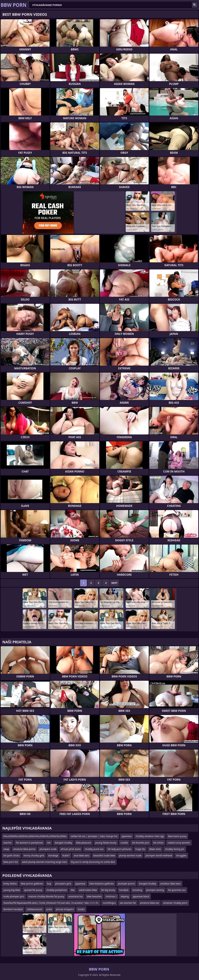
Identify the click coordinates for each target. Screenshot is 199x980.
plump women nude (130, 855)
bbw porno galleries (32, 884)
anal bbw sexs (81, 855)
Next (114, 583)
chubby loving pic (175, 849)
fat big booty (108, 890)
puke (49, 909)
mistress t (111, 896)
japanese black (141, 896)
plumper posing (155, 890)
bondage (53, 855)
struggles (181, 855)
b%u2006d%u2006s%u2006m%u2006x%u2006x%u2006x (35, 836)
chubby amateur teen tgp (150, 836)
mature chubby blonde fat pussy (46, 896)
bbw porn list (11, 862)
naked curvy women (179, 843)
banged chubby (63, 843)
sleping (125, 896)
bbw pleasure (83, 843)
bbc (73, 890)
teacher (8, 843)
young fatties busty (106, 843)
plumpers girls (63, 884)
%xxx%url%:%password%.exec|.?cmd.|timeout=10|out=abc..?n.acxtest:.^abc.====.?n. (51, 903)
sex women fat (128, 903)
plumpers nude (48, 849)
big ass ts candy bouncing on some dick (93, 862)
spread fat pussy (33, 890)
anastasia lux (75, 896)
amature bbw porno (24, 849)
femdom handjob (13, 909)
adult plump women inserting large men (45, 862)
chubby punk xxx (94, 849)
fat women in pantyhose (29, 843)
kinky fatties (10, 884)
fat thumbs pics (140, 843)
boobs (81, 909)
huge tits (140, 849)
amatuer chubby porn (175, 903)
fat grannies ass (177, 890)
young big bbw (12, 890)
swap (6, 849)
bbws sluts (155, 849)
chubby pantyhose (57, 890)
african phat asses (71, 849)
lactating (137, 890)
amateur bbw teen (170, 884)
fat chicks (158, 843)
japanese (127, 836)
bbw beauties (94, 896)
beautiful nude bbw (104, 855)
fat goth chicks (12, 855)
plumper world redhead (159, 855)
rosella (124, 843)
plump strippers (65, 909)
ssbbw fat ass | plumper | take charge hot (94, 836)
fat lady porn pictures (119, 849)
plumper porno (126, 884)
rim (49, 843)
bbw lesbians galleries (102, 884)
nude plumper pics (14, 896)
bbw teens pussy (177, 836)
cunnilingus (109, 903)
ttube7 (66, 855)
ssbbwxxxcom (35, 909)
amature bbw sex (150, 903)
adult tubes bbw (88, 890)
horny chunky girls (34, 855)
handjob (124, 890)
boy (49, 884)
